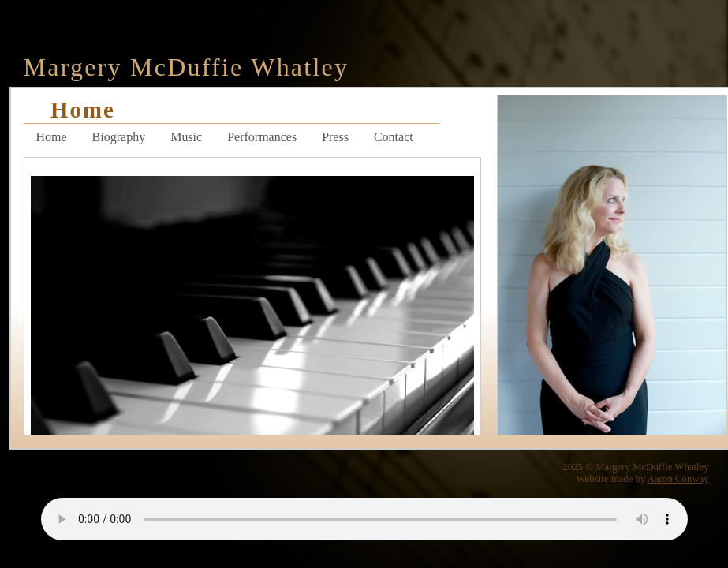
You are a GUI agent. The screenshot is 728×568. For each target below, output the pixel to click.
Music (186, 137)
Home (52, 137)
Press (335, 137)
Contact (394, 137)
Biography (119, 137)
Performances (262, 137)
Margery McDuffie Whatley (187, 67)
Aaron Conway (678, 479)
